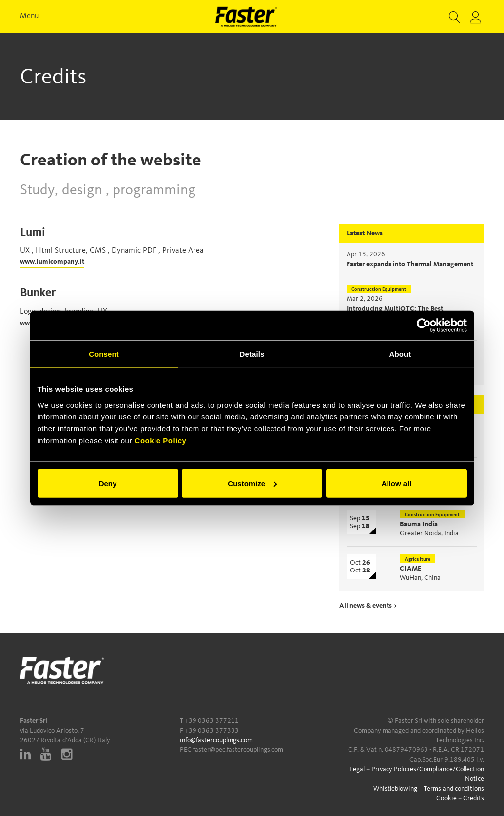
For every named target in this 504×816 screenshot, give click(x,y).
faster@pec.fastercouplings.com (238, 750)
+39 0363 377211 (212, 721)
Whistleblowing (395, 789)
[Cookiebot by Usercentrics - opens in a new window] (424, 326)
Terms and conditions (454, 789)
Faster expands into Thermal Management (410, 264)
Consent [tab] (104, 354)
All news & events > (368, 606)
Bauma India (419, 524)
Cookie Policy (161, 440)
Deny (108, 483)
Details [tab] (252, 354)
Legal (357, 769)
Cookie (446, 798)
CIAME (410, 569)
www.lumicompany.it (52, 262)
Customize (252, 483)
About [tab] (400, 354)
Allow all (397, 483)
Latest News (365, 233)
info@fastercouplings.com (216, 740)
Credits (474, 798)
